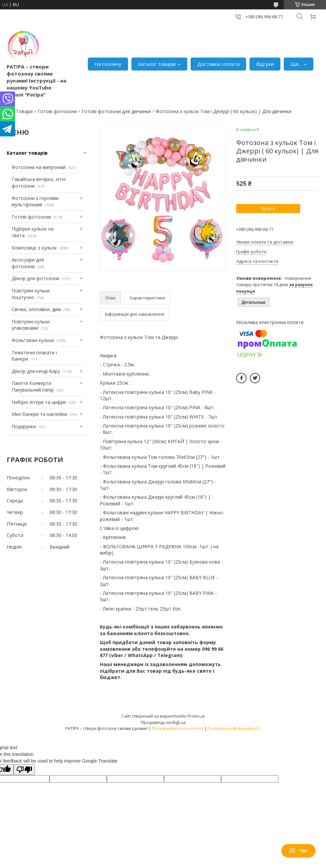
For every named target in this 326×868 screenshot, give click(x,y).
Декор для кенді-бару (36, 371)
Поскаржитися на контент (178, 728)
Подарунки (24, 426)
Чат (298, 851)
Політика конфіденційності (234, 728)
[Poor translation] (24, 770)
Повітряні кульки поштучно (31, 294)
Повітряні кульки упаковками (31, 325)
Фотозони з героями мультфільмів (35, 201)
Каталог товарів (157, 64)
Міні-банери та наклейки (39, 414)
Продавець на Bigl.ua (163, 722)
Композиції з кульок (34, 248)
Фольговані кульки (33, 340)
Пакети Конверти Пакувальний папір (33, 386)
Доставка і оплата (218, 64)
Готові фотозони (57, 111)
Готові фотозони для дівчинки (116, 111)
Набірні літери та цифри (39, 402)
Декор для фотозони (35, 278)
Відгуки (265, 64)
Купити (268, 208)
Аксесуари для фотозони (28, 263)
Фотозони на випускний (39, 167)
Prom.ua (196, 716)
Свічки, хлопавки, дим (36, 309)
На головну (108, 64)
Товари (24, 111)
